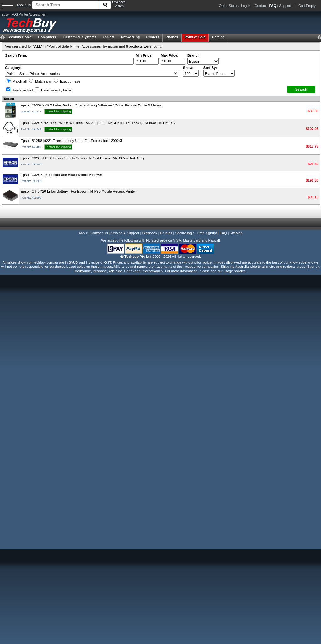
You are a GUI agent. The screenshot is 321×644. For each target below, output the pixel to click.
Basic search (54, 90)
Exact (67, 81)
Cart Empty (307, 6)
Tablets (109, 37)
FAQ (223, 233)
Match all (17, 81)
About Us (24, 5)
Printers (153, 37)
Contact (261, 6)
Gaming (218, 37)
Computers (47, 37)
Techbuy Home (19, 37)
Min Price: (144, 55)
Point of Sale (195, 37)
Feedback (149, 233)
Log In (246, 6)
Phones (172, 37)
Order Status (229, 6)
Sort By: (210, 68)
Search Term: (16, 55)
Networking (130, 37)
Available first (20, 90)
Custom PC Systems (80, 37)
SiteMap (236, 233)
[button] (301, 89)
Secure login (185, 233)
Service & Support (125, 233)
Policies (166, 233)
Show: (188, 68)
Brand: (193, 55)
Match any (40, 81)
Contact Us (99, 233)
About (83, 233)
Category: (13, 68)
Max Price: (170, 55)
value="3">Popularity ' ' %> (219, 73)
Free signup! (207, 233)
